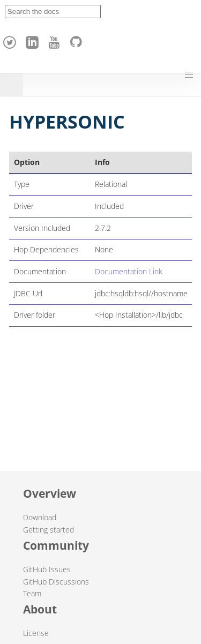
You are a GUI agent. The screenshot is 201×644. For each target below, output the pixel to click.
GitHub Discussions (56, 582)
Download (40, 517)
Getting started (49, 530)
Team (32, 593)
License (36, 633)
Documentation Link (129, 271)
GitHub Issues (47, 569)
